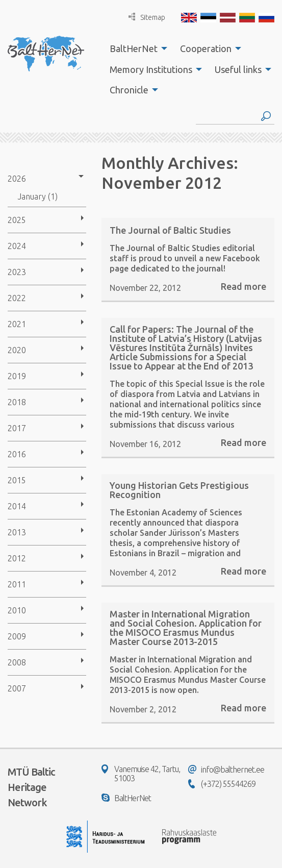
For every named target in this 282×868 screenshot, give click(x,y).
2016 (17, 454)
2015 (17, 480)
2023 (17, 272)
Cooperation (206, 48)
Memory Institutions (151, 69)
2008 (17, 662)
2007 (17, 688)
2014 (17, 506)
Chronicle (129, 90)
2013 (17, 532)
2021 (17, 324)
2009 (17, 636)
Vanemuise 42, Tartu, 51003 (141, 774)
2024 (17, 246)
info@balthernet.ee (226, 770)
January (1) (38, 196)
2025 (17, 220)
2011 (17, 584)
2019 (17, 376)
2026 (17, 179)
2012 (17, 558)
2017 (17, 428)
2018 (17, 402)
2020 (17, 350)
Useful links (238, 69)
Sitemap (147, 17)
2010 (17, 610)
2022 (17, 298)
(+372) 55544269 (222, 784)
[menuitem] (136, 48)
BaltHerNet (134, 48)
